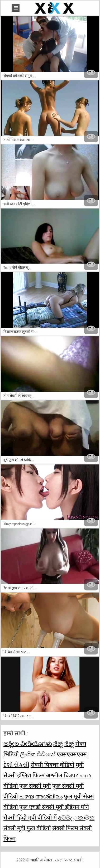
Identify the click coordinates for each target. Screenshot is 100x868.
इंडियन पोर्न (77, 807)
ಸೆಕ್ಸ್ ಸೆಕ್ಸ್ (64, 744)
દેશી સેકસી (16, 765)
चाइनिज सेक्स (42, 860)
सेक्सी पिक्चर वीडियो (53, 765)
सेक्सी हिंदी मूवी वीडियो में (30, 817)
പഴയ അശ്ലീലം (41, 796)
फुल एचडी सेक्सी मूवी (42, 807)
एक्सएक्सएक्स (72, 754)
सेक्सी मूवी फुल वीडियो (27, 828)
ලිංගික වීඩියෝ (38, 754)
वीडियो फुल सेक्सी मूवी (27, 786)
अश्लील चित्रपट (63, 775)
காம (85, 775)
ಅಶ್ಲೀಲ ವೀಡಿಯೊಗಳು (28, 744)
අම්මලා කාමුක (76, 817)
